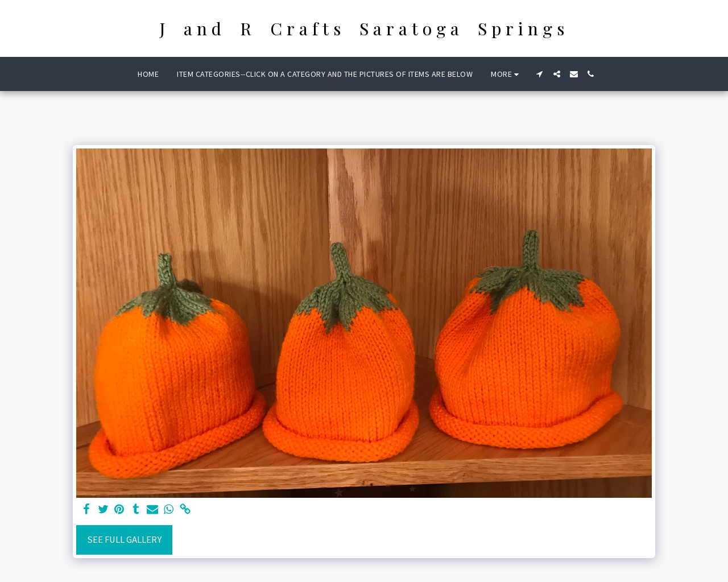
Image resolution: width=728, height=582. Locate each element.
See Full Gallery (124, 540)
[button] (540, 74)
